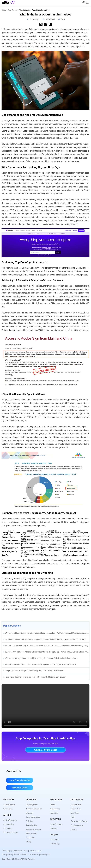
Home (4, 10)
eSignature (30, 813)
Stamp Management (33, 817)
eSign (9, 851)
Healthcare (54, 828)
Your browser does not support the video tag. (45, 706)
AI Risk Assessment (10, 820)
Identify (29, 842)
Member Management (34, 829)
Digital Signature (32, 805)
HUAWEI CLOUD (35, 851)
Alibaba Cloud (18, 851)
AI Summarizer (9, 824)
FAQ (72, 817)
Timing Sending (31, 825)
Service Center (76, 805)
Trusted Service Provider (79, 821)
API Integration (31, 833)
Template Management (34, 809)
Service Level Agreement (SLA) (40, 855)
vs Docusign (54, 840)
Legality (74, 829)
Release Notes (76, 809)
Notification (30, 837)
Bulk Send (29, 821)
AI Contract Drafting (10, 832)
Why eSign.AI (8, 809)
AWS (26, 851)
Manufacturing (55, 809)
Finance (53, 805)
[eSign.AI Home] (8, 3)
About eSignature (9, 805)
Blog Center (13, 10)
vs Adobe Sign (55, 844)
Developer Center (77, 825)
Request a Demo (20, 788)
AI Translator (8, 828)
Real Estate (54, 813)
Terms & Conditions (21, 855)
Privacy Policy (7, 855)
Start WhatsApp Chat (19, 780)
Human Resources (56, 824)
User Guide (75, 813)
